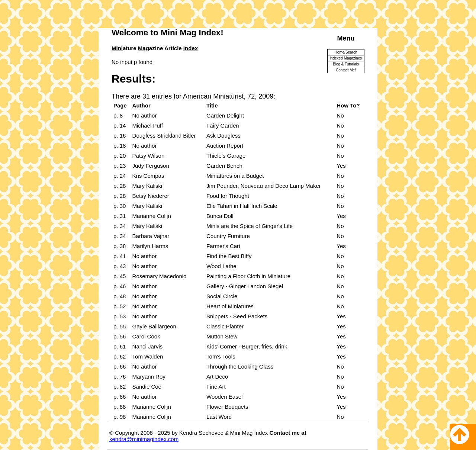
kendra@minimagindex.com (144, 439)
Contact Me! (346, 70)
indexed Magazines (346, 58)
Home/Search (346, 52)
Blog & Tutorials (346, 64)
